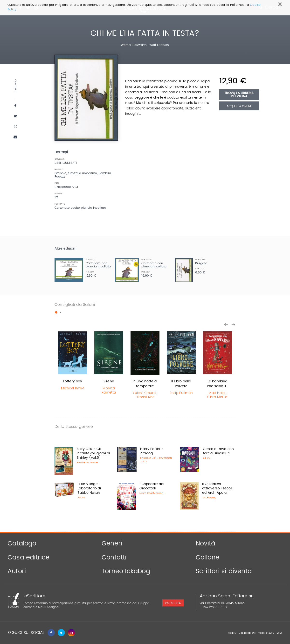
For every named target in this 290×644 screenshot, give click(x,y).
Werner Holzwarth (134, 45)
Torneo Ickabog (126, 571)
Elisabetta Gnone (87, 463)
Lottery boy (72, 381)
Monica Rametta (109, 390)
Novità (205, 544)
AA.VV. (207, 458)
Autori (17, 571)
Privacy (232, 633)
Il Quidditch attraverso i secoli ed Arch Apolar (217, 488)
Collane (207, 558)
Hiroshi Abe (145, 397)
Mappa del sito (247, 633)
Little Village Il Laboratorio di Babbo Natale (89, 488)
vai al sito (173, 603)
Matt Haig (217, 393)
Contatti (114, 558)
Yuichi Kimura (144, 393)
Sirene (109, 381)
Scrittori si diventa (224, 571)
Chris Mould (217, 397)
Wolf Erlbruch (159, 45)
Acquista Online (239, 106)
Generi (112, 544)
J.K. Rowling (209, 498)
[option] (73, 361)
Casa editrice (29, 558)
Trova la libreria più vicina (239, 95)
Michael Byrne (73, 388)
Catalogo (22, 544)
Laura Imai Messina (151, 493)
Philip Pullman (181, 393)
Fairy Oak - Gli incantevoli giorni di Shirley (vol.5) (93, 453)
